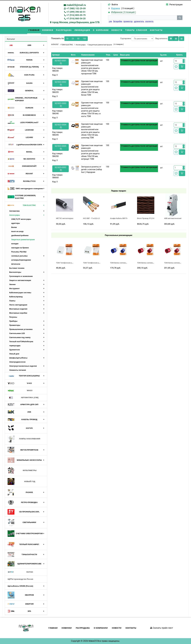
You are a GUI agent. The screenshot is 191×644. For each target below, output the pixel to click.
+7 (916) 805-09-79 (76, 15)
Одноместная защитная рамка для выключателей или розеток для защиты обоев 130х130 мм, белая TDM (92, 88)
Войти (115, 5)
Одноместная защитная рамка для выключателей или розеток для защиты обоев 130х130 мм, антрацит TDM (92, 152)
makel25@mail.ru (76, 5)
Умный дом (14, 354)
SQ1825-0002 (61, 169)
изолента (149, 21)
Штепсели (16, 264)
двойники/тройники (20, 235)
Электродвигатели (17, 362)
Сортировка (126, 38)
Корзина (116, 8)
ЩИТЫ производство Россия (20, 579)
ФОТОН (20, 572)
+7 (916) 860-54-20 (76, 19)
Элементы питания (18, 370)
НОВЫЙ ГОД (21, 482)
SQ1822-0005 (61, 147)
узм (110, 21)
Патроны (13, 317)
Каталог (11, 39)
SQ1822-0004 (61, 126)
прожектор (128, 21)
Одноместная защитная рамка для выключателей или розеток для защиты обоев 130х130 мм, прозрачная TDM (92, 67)
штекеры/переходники (21, 260)
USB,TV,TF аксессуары (21, 219)
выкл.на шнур (17, 231)
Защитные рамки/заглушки (23, 240)
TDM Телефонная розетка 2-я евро (97, 263)
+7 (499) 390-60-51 (76, 12)
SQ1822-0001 (61, 62)
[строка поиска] (143, 18)
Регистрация (176, 5)
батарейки (118, 21)
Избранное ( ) (124, 12)
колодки (15, 244)
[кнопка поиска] (180, 18)
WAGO (20, 391)
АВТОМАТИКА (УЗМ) (23, 398)
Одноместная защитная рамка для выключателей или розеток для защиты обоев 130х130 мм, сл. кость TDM (92, 109)
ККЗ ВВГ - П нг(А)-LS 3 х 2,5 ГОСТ (96, 218)
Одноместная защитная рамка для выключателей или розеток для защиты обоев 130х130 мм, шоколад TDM (92, 131)
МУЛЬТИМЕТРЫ (22, 470)
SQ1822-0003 (61, 105)
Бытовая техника (17, 268)
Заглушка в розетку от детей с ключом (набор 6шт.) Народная (92, 169)
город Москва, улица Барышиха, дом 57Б (76, 22)
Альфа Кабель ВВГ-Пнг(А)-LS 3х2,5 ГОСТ (126, 218)
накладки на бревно (20, 248)
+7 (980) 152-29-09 (76, 8)
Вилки (14, 227)
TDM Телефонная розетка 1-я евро (70, 263)
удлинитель (139, 21)
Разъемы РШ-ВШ (19, 252)
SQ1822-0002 (61, 83)
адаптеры (16, 223)
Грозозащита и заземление (21, 276)
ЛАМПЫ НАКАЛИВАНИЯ (24, 439)
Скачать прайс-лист (162, 628)
